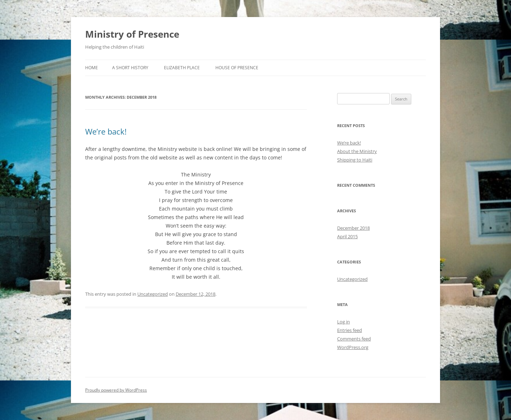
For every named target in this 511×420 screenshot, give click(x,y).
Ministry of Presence (132, 34)
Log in (344, 322)
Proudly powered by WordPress (116, 390)
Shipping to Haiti (355, 160)
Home (92, 68)
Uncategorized (153, 294)
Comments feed (354, 339)
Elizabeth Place (182, 68)
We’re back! (106, 131)
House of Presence (237, 68)
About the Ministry (357, 151)
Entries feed (350, 330)
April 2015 (347, 236)
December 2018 (353, 228)
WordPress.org (353, 347)
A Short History (130, 68)
